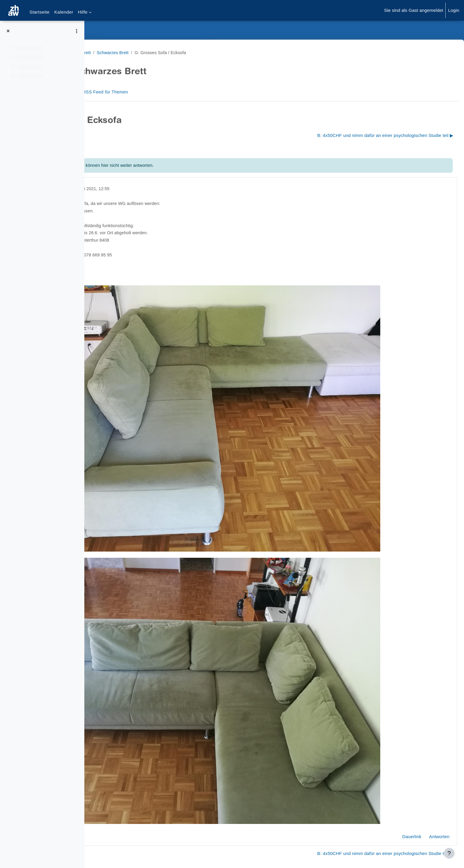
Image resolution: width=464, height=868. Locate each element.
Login (454, 10)
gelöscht (131, 189)
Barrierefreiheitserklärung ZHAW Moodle (137, 855)
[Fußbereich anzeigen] (449, 853)
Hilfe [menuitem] (83, 12)
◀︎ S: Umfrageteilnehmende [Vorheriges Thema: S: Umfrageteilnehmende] (127, 135)
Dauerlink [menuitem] (398, 793)
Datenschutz (108, 842)
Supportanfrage (144, 842)
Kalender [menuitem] (64, 12)
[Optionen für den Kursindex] (77, 31)
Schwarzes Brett (113, 52)
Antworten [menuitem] (425, 793)
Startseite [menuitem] (39, 12)
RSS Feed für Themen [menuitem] (153, 92)
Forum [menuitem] (112, 92)
